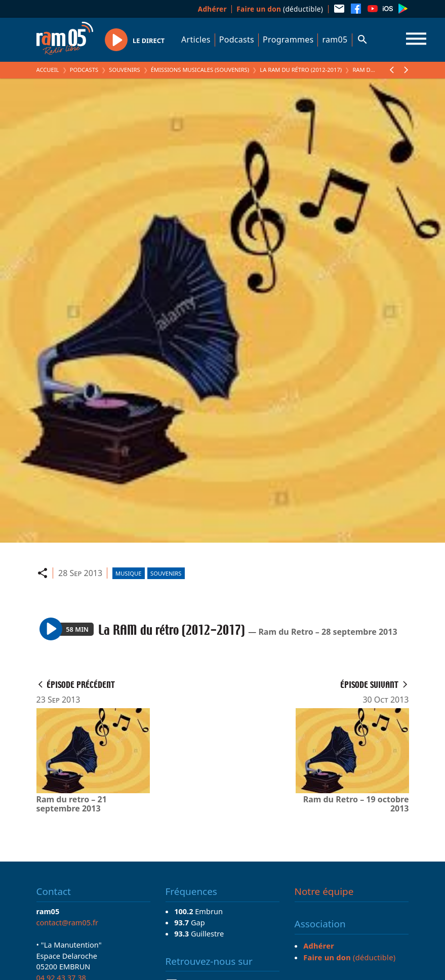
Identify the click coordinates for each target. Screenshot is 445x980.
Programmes (288, 39)
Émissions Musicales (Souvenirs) (200, 70)
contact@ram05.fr (68, 922)
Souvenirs (124, 70)
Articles (196, 39)
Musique (128, 573)
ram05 (335, 39)
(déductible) (280, 9)
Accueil (48, 70)
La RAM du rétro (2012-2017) (301, 70)
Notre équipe (324, 891)
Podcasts (237, 39)
